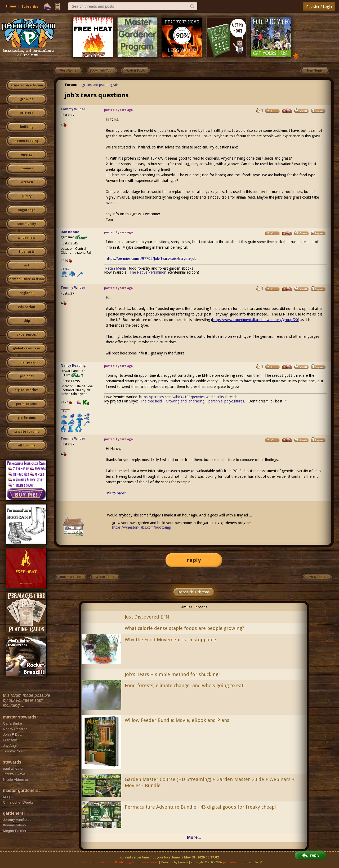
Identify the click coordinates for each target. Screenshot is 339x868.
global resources (27, 348)
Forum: (71, 85)
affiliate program (125, 862)
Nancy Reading (73, 365)
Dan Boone (70, 232)
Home (11, 6)
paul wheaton (233, 862)
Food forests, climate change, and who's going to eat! (185, 685)
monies (27, 168)
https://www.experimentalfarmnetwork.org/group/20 (255, 320)
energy (27, 155)
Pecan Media (115, 268)
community (27, 224)
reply (194, 560)
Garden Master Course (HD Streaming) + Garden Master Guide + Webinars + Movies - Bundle (210, 782)
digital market (27, 390)
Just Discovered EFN (147, 617)
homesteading (27, 141)
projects (27, 376)
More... (194, 837)
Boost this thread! (194, 592)
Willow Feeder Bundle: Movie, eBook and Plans (177, 720)
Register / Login (319, 7)
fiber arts (27, 252)
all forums (27, 445)
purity (27, 196)
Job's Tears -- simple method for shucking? (173, 674)
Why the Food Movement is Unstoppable (170, 640)
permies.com (27, 404)
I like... (66, 269)
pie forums (27, 418)
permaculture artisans (27, 279)
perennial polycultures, (227, 401)
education (27, 307)
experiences (27, 335)
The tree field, (151, 401)
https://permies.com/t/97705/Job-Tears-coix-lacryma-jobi (151, 258)
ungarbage (27, 210)
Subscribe (30, 6)
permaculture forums (27, 85)
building (27, 127)
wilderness (27, 238)
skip (27, 321)
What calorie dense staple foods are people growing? (184, 628)
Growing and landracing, (186, 401)
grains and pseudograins (101, 85)
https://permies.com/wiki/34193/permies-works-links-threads (188, 397)
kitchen (27, 182)
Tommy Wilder (73, 109)
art (27, 265)
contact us (84, 862)
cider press (27, 362)
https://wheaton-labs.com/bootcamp (142, 527)
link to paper (116, 493)
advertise (102, 862)
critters (27, 113)
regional (27, 293)
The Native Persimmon (148, 272)
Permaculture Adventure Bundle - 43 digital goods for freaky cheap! (200, 807)
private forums (27, 432)
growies (27, 99)
